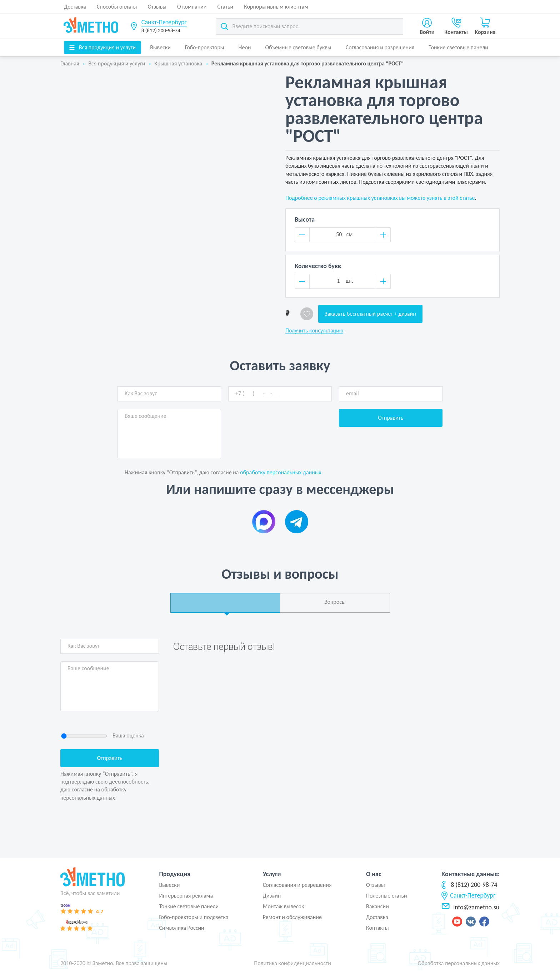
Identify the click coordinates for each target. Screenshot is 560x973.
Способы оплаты (117, 7)
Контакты (377, 928)
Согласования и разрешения (380, 47)
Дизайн (272, 896)
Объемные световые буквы (298, 47)
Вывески (160, 47)
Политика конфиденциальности (292, 963)
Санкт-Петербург (164, 22)
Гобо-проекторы (205, 47)
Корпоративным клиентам (276, 7)
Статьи (226, 7)
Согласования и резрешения (297, 885)
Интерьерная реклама (186, 896)
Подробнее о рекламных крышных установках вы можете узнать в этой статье (380, 198)
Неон (245, 47)
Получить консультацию (314, 331)
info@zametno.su (470, 907)
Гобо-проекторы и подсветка (194, 917)
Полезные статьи (387, 896)
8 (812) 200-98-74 (161, 30)
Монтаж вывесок (284, 906)
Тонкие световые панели (458, 47)
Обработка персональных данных (459, 963)
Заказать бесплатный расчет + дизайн (370, 314)
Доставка (75, 7)
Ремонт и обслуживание (292, 917)
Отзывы (157, 7)
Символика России (181, 928)
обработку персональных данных (281, 472)
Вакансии (377, 906)
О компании (192, 7)
